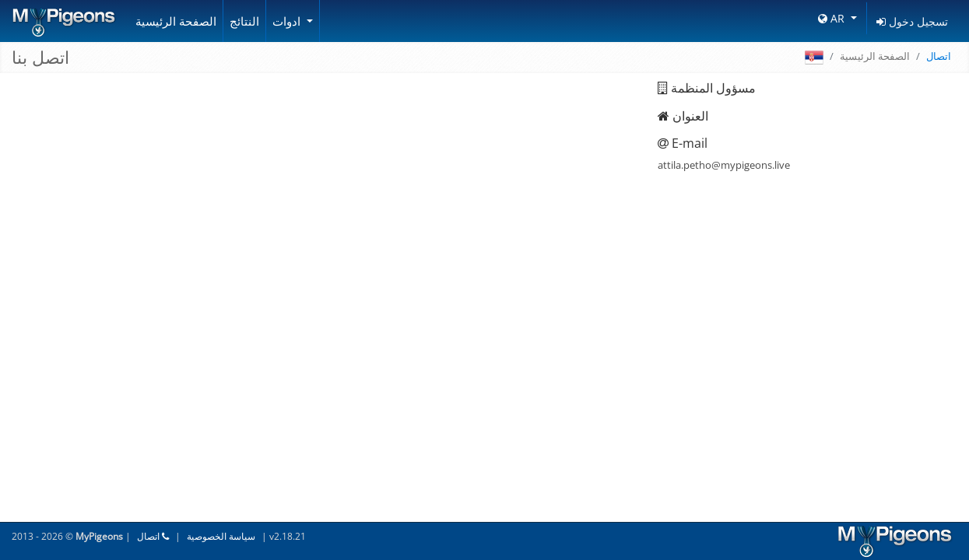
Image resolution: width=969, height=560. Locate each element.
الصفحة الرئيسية (176, 21)
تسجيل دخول (912, 21)
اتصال (153, 536)
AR (833, 18)
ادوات (288, 21)
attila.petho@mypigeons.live (724, 165)
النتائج (244, 21)
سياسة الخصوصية (221, 536)
